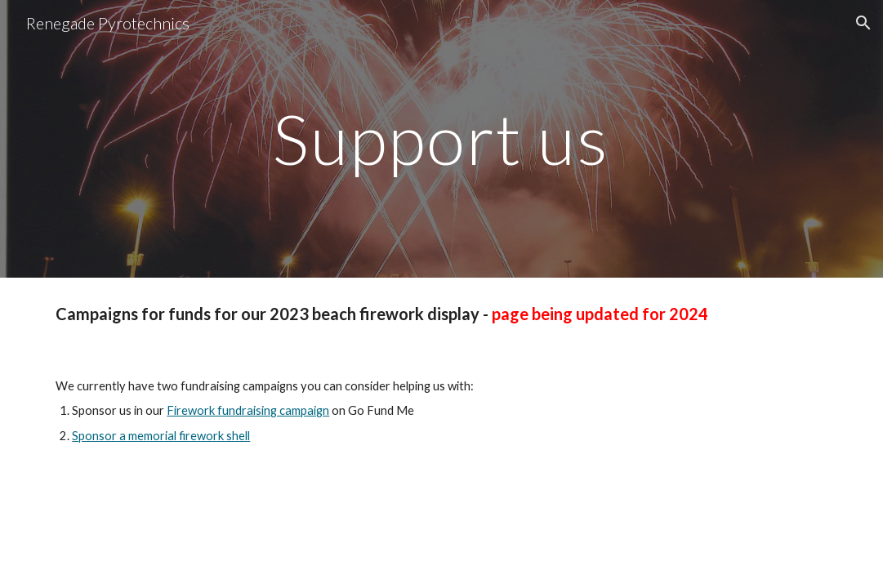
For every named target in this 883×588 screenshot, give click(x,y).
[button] (863, 23)
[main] (441, 138)
